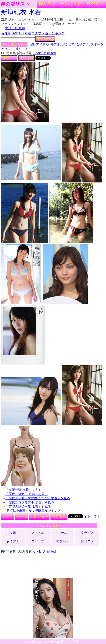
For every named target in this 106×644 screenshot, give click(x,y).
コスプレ (38, 33)
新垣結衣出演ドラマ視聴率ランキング (33, 511)
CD (21, 33)
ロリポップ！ (69, 642)
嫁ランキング (55, 33)
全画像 (22, 517)
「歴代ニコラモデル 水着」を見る (30, 502)
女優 (31, 44)
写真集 (6, 33)
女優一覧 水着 (15, 28)
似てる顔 (26, 58)
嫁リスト (47, 4)
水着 (28, 33)
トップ (8, 517)
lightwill (49, 642)
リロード (9, 58)
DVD (15, 33)
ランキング (71, 4)
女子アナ (83, 44)
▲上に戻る (92, 517)
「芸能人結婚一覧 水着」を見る (28, 507)
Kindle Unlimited (44, 53)
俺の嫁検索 (45, 39)
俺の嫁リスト (15, 4)
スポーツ (97, 44)
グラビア (68, 44)
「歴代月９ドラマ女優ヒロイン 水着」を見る (38, 498)
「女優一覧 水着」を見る (23, 490)
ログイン (95, 4)
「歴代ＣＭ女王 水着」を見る (26, 494)
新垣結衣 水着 (21, 12)
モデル (55, 44)
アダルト (7, 49)
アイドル (42, 44)
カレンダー (39, 517)
